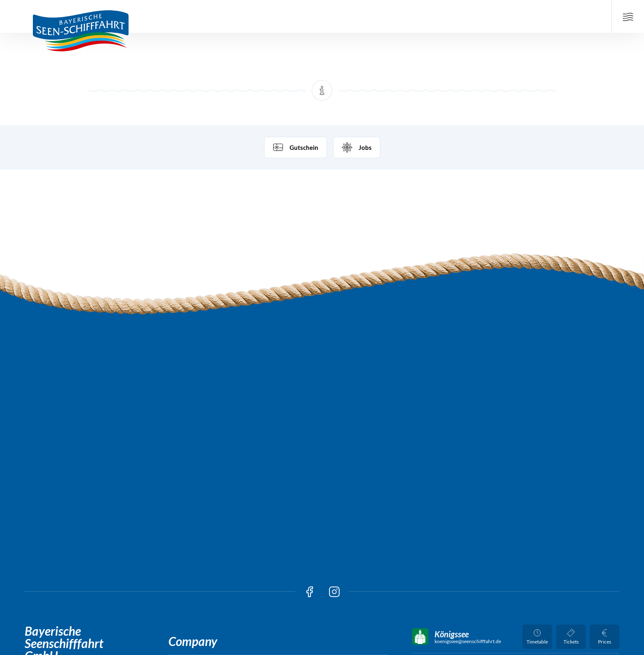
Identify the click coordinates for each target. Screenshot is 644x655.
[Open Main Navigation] (628, 16)
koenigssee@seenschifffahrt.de (468, 641)
